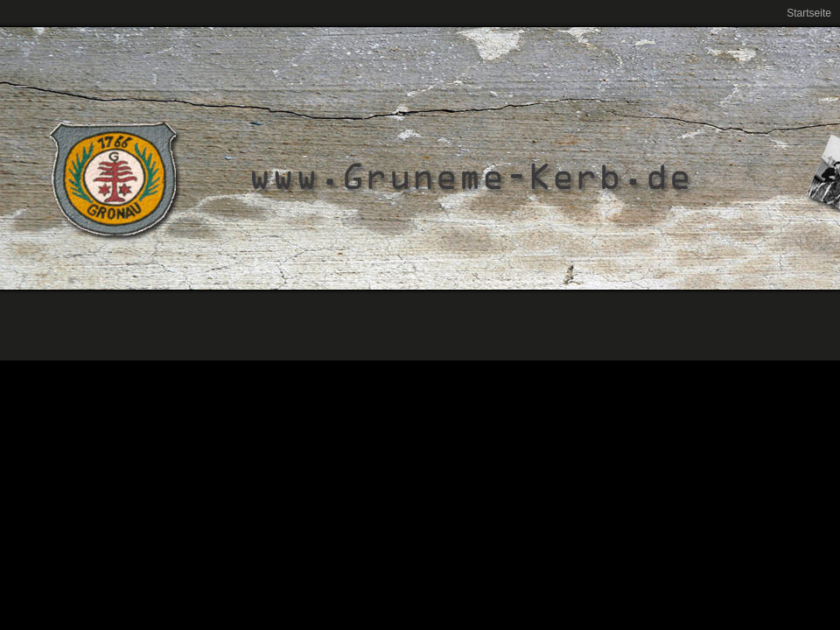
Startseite (809, 13)
